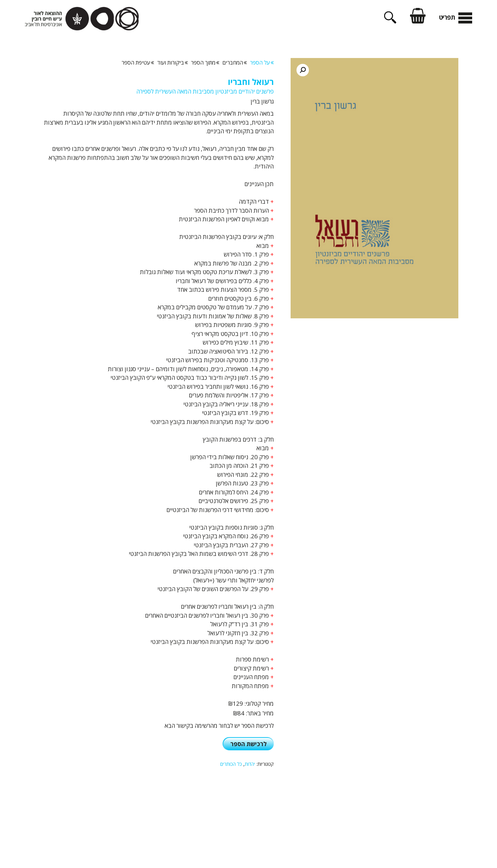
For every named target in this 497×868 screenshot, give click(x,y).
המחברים (235, 62)
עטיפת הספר (138, 62)
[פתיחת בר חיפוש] (390, 21)
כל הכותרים (231, 764)
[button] (303, 70)
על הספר (262, 62)
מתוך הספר (205, 62)
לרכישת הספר (248, 744)
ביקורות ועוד (172, 62)
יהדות (250, 764)
